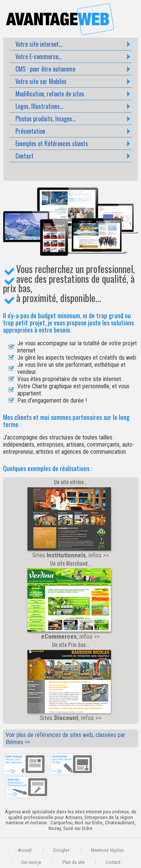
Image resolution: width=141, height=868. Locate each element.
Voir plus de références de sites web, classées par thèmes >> (65, 738)
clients (23, 417)
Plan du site (74, 862)
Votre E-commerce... (39, 56)
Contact (24, 156)
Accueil (25, 850)
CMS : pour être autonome (45, 69)
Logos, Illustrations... (39, 106)
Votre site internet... (39, 44)
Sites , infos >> (69, 522)
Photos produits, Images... (45, 119)
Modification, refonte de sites (50, 94)
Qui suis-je (31, 862)
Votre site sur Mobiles (41, 81)
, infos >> (69, 604)
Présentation (30, 131)
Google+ (61, 850)
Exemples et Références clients (52, 143)
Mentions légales (107, 850)
